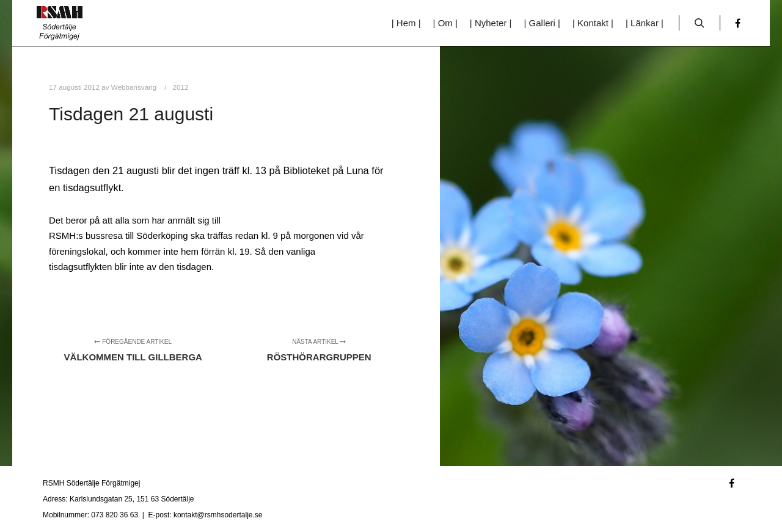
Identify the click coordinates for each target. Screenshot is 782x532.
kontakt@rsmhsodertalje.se (218, 515)
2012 (181, 87)
